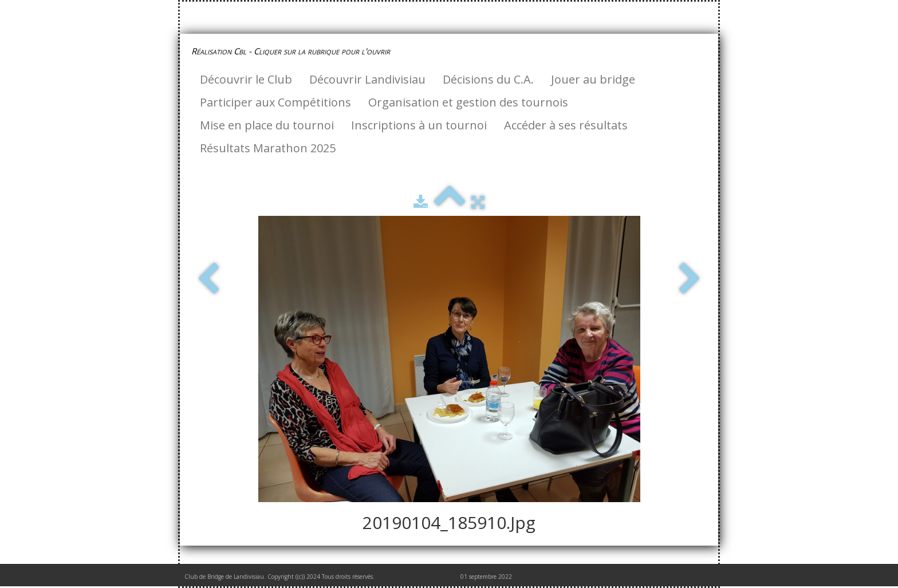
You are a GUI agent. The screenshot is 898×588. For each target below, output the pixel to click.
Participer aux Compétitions (275, 102)
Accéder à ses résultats (566, 125)
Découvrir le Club (246, 79)
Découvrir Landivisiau (367, 79)
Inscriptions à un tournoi (419, 125)
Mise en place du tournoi (267, 125)
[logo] (295, 51)
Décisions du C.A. (488, 79)
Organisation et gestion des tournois (468, 102)
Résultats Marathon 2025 (268, 148)
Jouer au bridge (593, 79)
